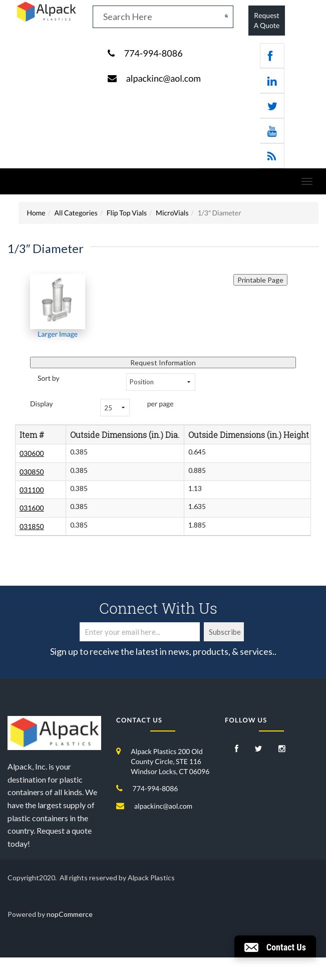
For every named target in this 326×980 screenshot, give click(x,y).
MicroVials (172, 213)
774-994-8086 (153, 53)
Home (36, 213)
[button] (275, 946)
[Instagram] (282, 749)
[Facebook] (237, 749)
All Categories (76, 213)
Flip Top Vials (127, 213)
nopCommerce (70, 914)
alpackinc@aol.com (164, 78)
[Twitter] (259, 749)
